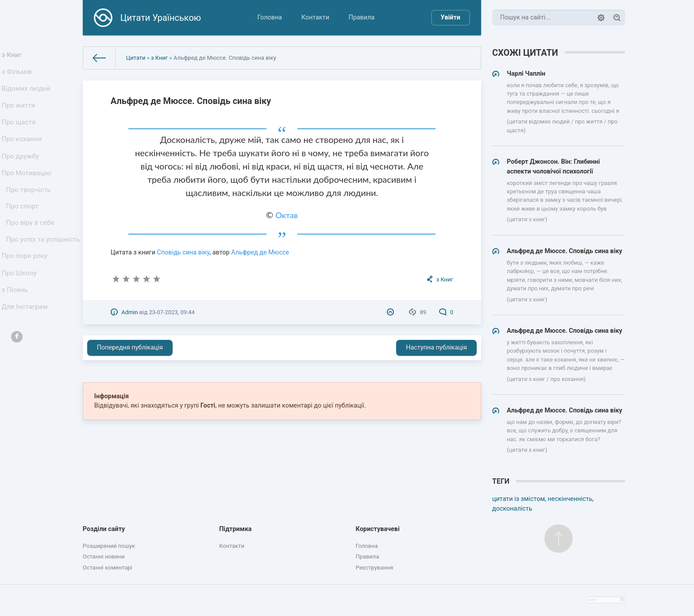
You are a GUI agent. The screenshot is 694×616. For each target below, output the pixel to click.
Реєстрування (375, 568)
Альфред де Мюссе (260, 252)
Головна (270, 17)
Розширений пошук (109, 546)
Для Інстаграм (26, 356)
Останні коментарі (108, 568)
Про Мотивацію (28, 192)
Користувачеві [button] (378, 529)
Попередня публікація (130, 348)
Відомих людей (27, 95)
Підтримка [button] (235, 529)
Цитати (136, 58)
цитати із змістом (519, 499)
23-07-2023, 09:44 (172, 312)
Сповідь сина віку (183, 252)
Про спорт (24, 231)
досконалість (512, 509)
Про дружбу (22, 173)
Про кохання (23, 153)
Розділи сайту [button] (104, 529)
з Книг (14, 56)
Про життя (20, 114)
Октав (287, 215)
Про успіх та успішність (27, 273)
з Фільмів (19, 75)
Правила (361, 17)
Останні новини (104, 556)
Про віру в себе (32, 249)
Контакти (315, 17)
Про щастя (20, 134)
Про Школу (21, 317)
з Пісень (17, 336)
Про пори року (26, 297)
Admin (129, 312)
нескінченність (570, 499)
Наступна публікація (436, 348)
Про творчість (30, 212)
